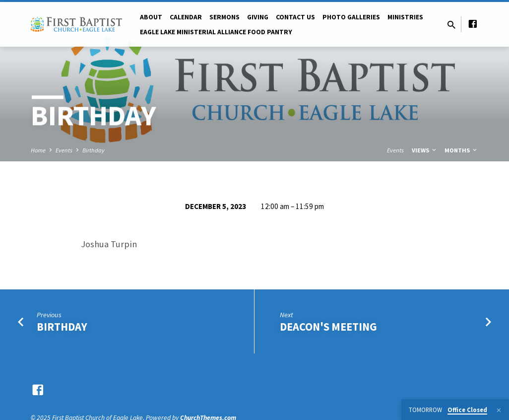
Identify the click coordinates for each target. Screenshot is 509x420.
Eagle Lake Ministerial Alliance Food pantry (216, 32)
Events (64, 150)
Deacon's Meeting (328, 327)
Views (425, 150)
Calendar (186, 17)
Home (38, 150)
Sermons (224, 17)
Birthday (94, 150)
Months (461, 150)
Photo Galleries (351, 17)
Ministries (405, 17)
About (151, 17)
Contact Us (295, 17)
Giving (258, 17)
